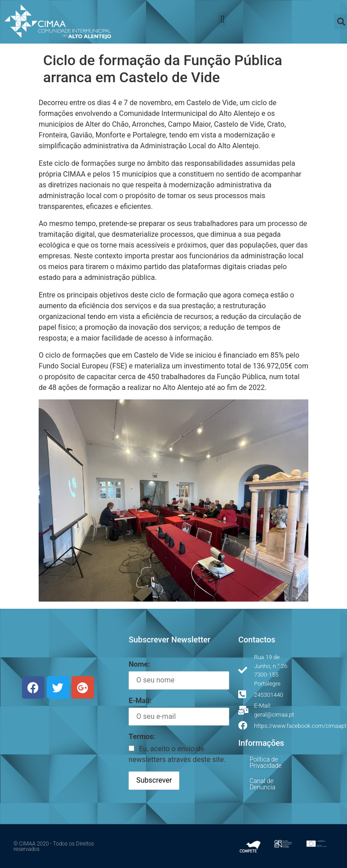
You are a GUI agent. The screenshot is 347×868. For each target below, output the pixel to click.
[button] (222, 20)
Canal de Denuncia (262, 784)
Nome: (139, 664)
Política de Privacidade (265, 762)
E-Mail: (140, 701)
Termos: (142, 737)
